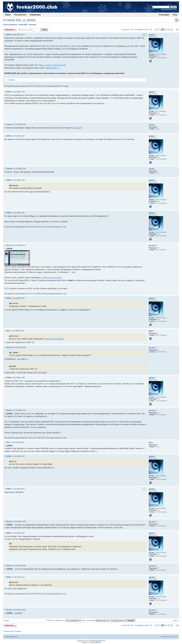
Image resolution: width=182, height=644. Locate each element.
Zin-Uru (9, 245)
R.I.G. (9, 442)
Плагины (32, 25)
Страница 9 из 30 (142, 29)
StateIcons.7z (53, 68)
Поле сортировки (96, 620)
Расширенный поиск (169, 9)
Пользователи (20, 15)
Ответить (10, 30)
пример (77, 128)
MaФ (8, 331)
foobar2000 (23, 25)
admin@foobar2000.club (97, 641)
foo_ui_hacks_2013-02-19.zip (53, 65)
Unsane (9, 124)
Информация (35, 15)
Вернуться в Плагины (13, 631)
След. (175, 621)
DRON (9, 35)
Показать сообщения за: (64, 620)
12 (172, 30)
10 (165, 30)
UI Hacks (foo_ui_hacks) (19, 20)
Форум (8, 15)
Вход (175, 15)
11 (169, 30)
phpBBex (98, 642)
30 (177, 30)
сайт (24, 54)
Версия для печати (177, 20)
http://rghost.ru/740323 (52, 278)
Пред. (7, 621)
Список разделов (10, 25)
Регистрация (164, 15)
